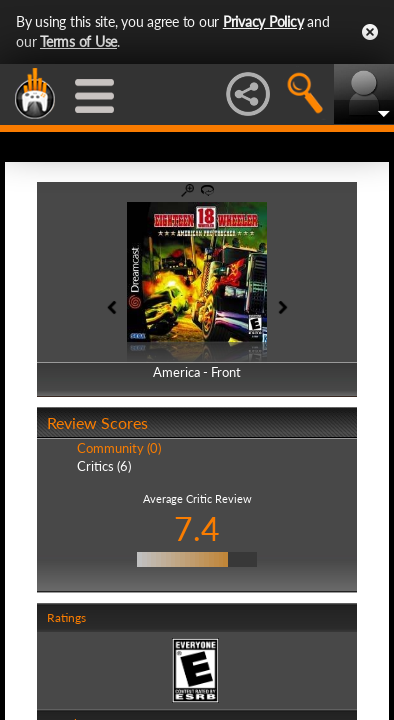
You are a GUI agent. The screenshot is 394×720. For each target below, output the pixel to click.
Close (370, 32)
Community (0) (119, 448)
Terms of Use (78, 41)
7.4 (197, 528)
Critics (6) (104, 466)
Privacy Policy (263, 21)
